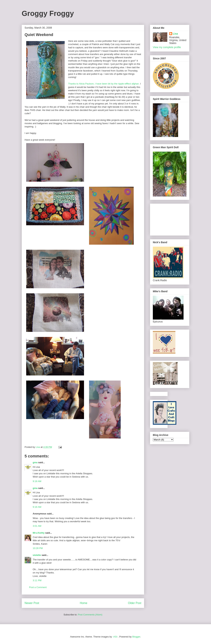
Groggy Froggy (48, 13)
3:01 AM (37, 526)
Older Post (135, 603)
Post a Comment (38, 587)
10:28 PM (38, 548)
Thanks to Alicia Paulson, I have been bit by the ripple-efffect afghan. (104, 84)
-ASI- (115, 637)
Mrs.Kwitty (39, 533)
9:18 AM (37, 481)
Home (84, 603)
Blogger (136, 637)
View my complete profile (167, 47)
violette (37, 555)
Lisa (175, 34)
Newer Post (32, 603)
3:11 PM (37, 580)
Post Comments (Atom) (90, 615)
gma (35, 462)
